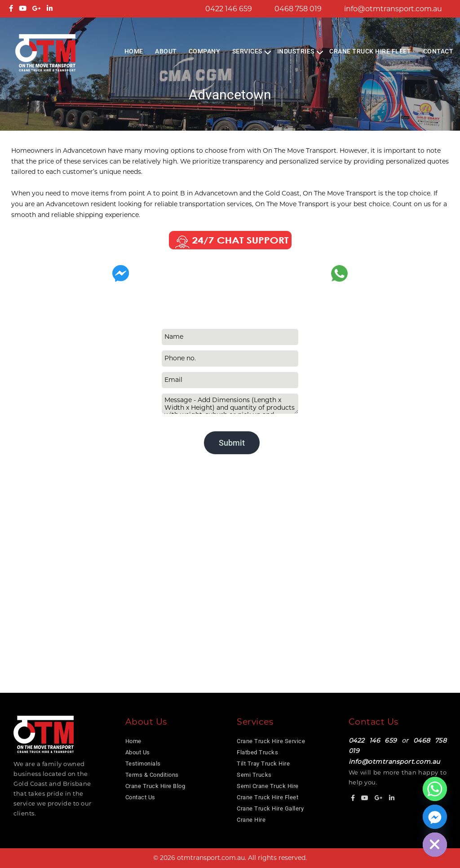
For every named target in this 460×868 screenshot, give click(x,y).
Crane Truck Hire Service (271, 741)
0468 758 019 (298, 9)
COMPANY (205, 51)
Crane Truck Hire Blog (155, 786)
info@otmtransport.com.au (393, 9)
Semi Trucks (254, 775)
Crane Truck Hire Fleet (370, 51)
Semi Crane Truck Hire (268, 786)
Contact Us (140, 797)
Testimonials (143, 764)
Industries (296, 51)
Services (247, 51)
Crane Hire (251, 820)
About (166, 51)
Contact (438, 51)
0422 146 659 (229, 9)
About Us (138, 752)
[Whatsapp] (435, 789)
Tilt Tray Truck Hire (263, 764)
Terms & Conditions (152, 775)
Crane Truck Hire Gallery (270, 808)
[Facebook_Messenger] (435, 817)
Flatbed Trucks (257, 752)
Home (134, 51)
